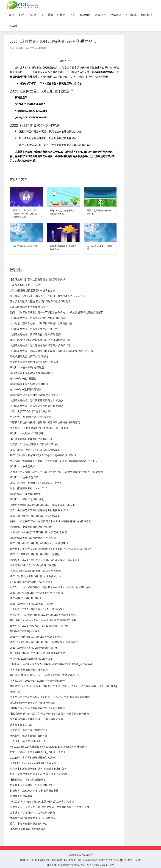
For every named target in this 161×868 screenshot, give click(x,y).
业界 (21, 15)
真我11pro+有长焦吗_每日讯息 (27, 367)
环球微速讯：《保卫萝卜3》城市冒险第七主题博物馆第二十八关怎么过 (49, 807)
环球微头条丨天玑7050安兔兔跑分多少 (31, 373)
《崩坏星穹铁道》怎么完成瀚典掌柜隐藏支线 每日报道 (40, 345)
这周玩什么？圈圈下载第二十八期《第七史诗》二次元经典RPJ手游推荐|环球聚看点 (56, 472)
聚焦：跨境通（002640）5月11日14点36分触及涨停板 (40, 340)
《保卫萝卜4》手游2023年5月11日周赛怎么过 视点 (38, 532)
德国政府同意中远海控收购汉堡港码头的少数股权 (37, 708)
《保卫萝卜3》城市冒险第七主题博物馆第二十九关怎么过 (42, 802)
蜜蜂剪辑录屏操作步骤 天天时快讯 (29, 384)
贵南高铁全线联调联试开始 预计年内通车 (33, 818)
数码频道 (85, 15)
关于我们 (78, 860)
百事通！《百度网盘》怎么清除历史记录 (32, 813)
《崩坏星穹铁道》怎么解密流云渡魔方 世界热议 (36, 400)
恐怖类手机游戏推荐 (21, 796)
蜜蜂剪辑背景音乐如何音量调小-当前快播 (33, 538)
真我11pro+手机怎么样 (22, 466)
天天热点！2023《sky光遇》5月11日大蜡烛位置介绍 (39, 626)
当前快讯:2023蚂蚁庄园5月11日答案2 (31, 659)
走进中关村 (104, 860)
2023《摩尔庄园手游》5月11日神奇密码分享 (35, 516)
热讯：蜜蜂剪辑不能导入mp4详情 (29, 488)
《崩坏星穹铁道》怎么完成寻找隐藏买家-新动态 (37, 406)
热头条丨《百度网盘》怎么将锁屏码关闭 (32, 785)
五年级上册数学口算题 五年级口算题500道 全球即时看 (40, 301)
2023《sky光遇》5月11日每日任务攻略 (32, 604)
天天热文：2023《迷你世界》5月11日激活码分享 (37, 609)
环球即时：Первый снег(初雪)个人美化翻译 (34, 763)
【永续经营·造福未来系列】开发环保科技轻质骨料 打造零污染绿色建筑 (49, 714)
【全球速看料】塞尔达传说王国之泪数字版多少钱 (37, 279)
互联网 (32, 15)
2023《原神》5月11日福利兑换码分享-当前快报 (36, 593)
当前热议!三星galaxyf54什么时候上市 (31, 417)
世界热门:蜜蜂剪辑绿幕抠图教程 (28, 829)
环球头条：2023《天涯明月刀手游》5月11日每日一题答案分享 (45, 560)
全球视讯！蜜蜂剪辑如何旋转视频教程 (31, 527)
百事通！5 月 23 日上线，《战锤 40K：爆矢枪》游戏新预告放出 (26, 214)
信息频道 (147, 15)
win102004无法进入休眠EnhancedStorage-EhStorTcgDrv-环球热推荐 (48, 747)
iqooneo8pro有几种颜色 (23, 378)
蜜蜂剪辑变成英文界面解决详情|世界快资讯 (34, 395)
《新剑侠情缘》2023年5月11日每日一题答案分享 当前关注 (43, 505)
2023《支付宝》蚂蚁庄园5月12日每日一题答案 (36, 483)
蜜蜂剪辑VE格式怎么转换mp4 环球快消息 (33, 565)
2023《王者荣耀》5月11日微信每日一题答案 (35, 554)
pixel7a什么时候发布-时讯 (26, 246)
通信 (50, 15)
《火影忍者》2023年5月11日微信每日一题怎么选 (37, 681)
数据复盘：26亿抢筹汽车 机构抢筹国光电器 (34, 791)
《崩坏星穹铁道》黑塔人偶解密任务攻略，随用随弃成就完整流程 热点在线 (52, 351)
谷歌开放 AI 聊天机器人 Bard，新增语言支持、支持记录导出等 (45, 675)
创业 (72, 15)
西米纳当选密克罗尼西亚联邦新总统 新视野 (34, 362)
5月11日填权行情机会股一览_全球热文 (31, 582)
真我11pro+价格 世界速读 (24, 477)
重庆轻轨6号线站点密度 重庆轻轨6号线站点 (34, 444)
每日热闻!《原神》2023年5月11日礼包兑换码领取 (38, 653)
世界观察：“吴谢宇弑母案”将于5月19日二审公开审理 (39, 428)
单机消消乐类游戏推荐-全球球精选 (29, 356)
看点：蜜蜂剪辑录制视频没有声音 (29, 824)
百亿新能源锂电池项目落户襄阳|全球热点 (33, 703)
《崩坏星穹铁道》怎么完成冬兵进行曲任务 (34, 329)
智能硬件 (100, 15)
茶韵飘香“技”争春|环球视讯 (25, 631)
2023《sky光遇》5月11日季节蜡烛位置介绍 (34, 648)
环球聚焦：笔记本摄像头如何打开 (29, 736)
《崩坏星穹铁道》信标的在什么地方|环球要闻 (35, 334)
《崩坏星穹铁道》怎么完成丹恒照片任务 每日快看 (38, 318)
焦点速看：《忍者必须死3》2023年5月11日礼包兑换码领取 (43, 615)
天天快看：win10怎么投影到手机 (28, 741)
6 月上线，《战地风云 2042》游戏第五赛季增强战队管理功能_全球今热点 (51, 664)
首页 (12, 15)
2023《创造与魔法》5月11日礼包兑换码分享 (35, 450)
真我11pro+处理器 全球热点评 (27, 433)
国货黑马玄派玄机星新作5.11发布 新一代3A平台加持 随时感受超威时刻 (50, 697)
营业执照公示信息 (130, 860)
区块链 (61, 15)
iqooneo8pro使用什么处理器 (26, 389)
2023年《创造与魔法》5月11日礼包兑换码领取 (36, 637)
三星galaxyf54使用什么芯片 (25, 285)
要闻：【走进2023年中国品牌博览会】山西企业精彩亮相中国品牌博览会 (50, 521)
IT (42, 15)
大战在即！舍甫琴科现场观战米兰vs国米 (32, 758)
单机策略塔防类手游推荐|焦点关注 (29, 307)
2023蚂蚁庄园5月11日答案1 (25, 598)
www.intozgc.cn (91, 860)
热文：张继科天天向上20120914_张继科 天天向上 (38, 752)
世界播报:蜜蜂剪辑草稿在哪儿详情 (29, 670)
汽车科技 (14, 26)
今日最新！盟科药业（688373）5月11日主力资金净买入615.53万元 (48, 296)
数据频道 (116, 15)
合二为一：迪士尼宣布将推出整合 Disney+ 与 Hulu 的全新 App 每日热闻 (50, 587)
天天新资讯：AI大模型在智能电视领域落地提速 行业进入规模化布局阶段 (50, 549)
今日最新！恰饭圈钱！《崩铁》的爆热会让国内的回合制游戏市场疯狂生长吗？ (54, 461)
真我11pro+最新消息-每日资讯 (27, 499)
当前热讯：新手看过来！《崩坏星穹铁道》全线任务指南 (41, 323)
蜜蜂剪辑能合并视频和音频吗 (26, 494)
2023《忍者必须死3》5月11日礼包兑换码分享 (35, 576)
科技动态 (131, 15)
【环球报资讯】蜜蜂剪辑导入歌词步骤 (31, 439)
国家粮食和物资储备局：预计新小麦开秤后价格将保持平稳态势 (45, 422)
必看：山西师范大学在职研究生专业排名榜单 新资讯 (39, 510)
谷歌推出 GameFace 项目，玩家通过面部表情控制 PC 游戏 (43, 620)
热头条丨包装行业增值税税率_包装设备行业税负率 (38, 769)
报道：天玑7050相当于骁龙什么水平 (30, 411)
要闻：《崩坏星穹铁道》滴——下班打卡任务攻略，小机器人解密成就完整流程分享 (56, 312)
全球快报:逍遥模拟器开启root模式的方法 (32, 290)
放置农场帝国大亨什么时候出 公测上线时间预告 (36, 719)
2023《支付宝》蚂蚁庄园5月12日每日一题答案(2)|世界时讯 (43, 455)
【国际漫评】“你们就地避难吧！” (28, 780)
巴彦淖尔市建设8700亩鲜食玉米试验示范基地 (35, 571)
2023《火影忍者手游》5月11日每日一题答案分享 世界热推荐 (44, 642)
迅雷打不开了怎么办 (21, 725)
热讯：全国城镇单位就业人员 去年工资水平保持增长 (39, 774)
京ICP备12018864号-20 (80, 855)
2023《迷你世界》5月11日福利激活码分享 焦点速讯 (39, 543)
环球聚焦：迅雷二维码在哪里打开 (29, 730)
